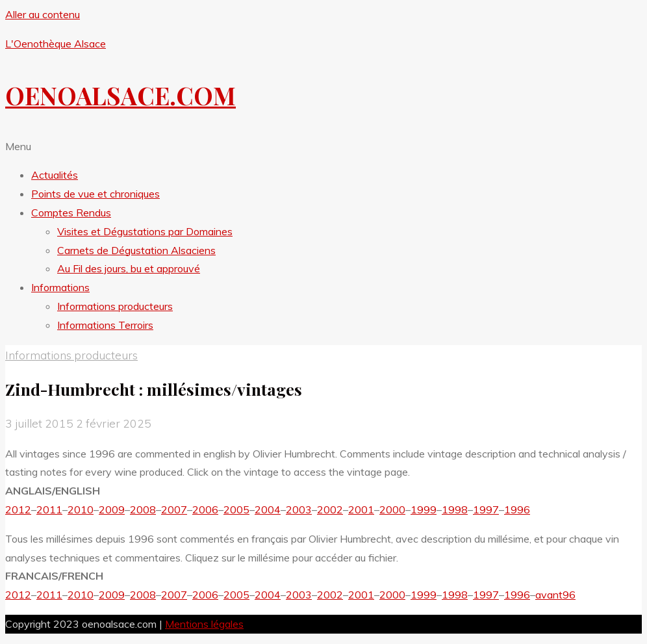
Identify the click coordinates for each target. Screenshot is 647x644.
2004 (268, 509)
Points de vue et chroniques (95, 194)
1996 (517, 509)
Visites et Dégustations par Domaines (145, 231)
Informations (60, 287)
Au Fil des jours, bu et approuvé (129, 268)
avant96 (555, 595)
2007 (174, 509)
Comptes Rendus (71, 213)
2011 (49, 509)
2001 (361, 509)
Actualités (55, 175)
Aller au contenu (43, 14)
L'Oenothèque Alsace (56, 44)
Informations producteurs (115, 306)
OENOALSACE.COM (121, 95)
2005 (236, 509)
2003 (299, 509)
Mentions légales (204, 624)
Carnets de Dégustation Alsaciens (136, 250)
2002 (330, 509)
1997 (486, 509)
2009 (112, 509)
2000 (392, 509)
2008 (143, 509)
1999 (424, 509)
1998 (455, 509)
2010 (81, 509)
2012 (18, 509)
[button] (323, 147)
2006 (205, 509)
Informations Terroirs (105, 325)
